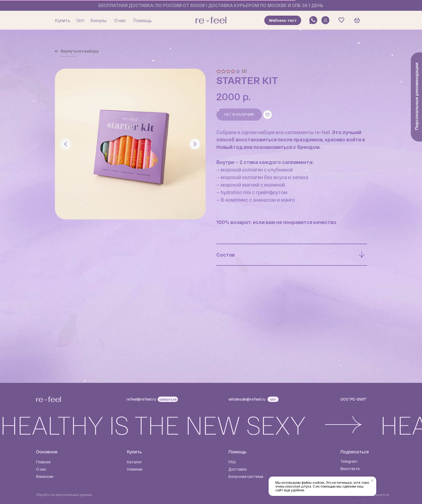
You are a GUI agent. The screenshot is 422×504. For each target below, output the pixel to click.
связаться (168, 399)
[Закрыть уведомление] (372, 481)
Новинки (135, 469)
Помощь (143, 20)
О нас (120, 20)
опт (273, 399)
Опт (81, 20)
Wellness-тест (283, 20)
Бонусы (98, 20)
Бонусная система (246, 476)
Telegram (349, 461)
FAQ (232, 462)
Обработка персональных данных (64, 495)
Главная (43, 462)
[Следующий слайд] (195, 144)
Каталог (135, 462)
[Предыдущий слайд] (66, 144)
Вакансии (45, 476)
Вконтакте (350, 469)
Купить (63, 20)
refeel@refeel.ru (141, 399)
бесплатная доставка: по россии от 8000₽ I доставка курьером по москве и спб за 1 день (211, 5)
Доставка (238, 469)
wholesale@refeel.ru (247, 399)
